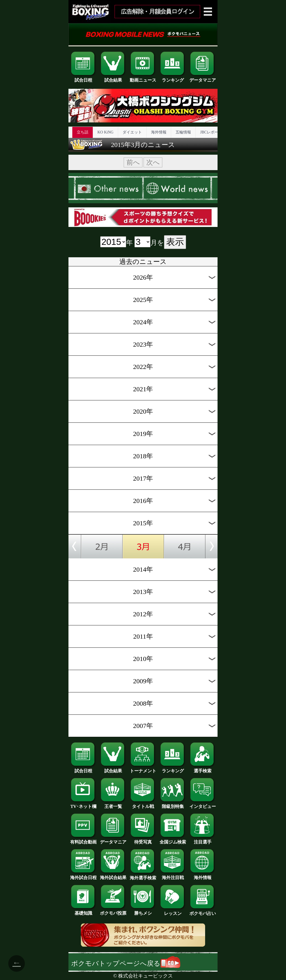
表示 (175, 242)
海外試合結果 (113, 875)
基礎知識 (83, 911)
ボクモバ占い (203, 911)
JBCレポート (211, 132)
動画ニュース (143, 78)
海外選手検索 (143, 876)
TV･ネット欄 (83, 804)
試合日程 (83, 78)
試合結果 (113, 78)
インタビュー (203, 804)
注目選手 (203, 840)
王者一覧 (113, 804)
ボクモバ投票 (113, 911)
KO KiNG (105, 132)
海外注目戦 (173, 875)
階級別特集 (173, 804)
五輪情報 (183, 132)
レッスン (173, 911)
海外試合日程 (83, 875)
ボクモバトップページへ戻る (126, 963)
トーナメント (143, 769)
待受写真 (143, 840)
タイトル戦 (143, 804)
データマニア (203, 78)
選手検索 (203, 769)
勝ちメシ (143, 911)
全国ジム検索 (173, 840)
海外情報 (159, 132)
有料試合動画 (83, 840)
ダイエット (132, 132)
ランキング (173, 78)
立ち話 (83, 132)
